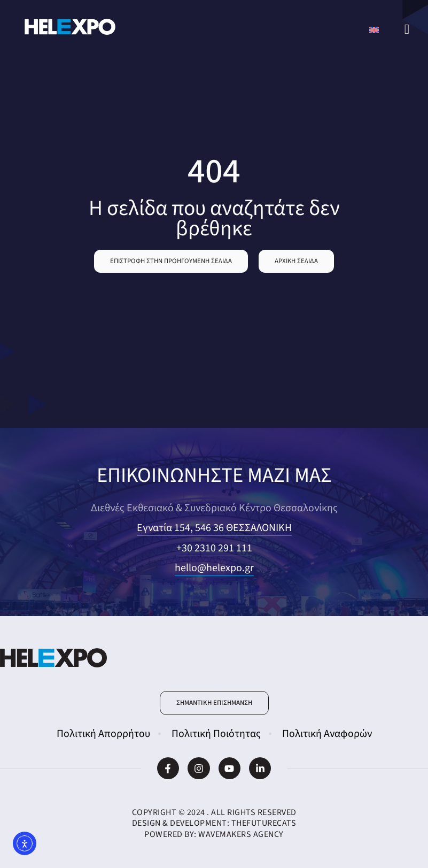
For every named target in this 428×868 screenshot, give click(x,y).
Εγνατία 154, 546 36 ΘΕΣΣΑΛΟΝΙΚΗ (214, 528)
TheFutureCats (264, 823)
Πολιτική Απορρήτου (103, 734)
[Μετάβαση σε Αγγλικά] (374, 30)
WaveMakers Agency (241, 834)
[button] (171, 261)
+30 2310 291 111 (214, 548)
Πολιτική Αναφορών (327, 734)
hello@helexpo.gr (214, 568)
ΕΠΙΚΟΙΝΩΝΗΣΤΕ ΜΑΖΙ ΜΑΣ (214, 475)
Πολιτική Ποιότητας (216, 734)
